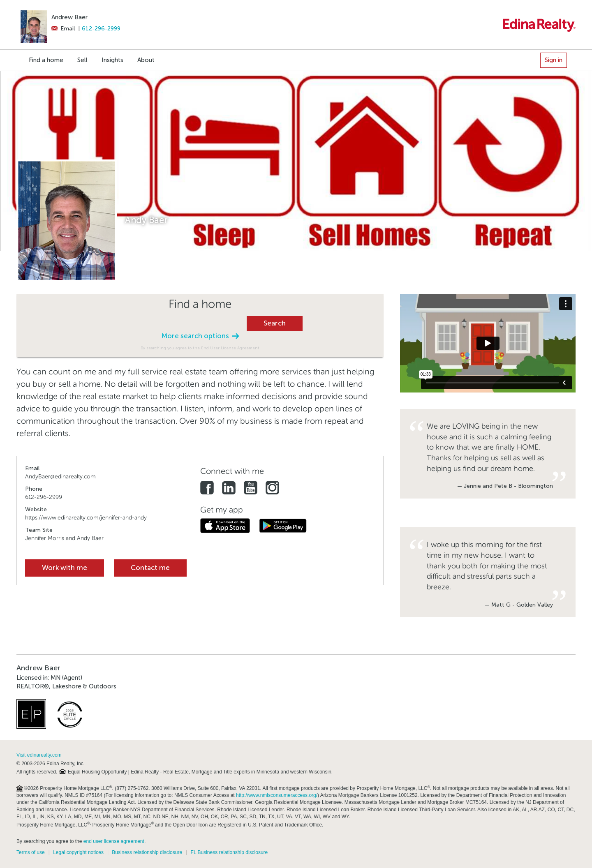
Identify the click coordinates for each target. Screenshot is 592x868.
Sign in (554, 60)
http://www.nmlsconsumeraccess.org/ (277, 795)
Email (63, 29)
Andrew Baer (69, 17)
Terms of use (31, 852)
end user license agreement (114, 841)
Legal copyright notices (78, 852)
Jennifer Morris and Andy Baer (64, 538)
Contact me (150, 568)
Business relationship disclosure (147, 852)
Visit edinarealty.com (39, 755)
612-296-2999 (101, 29)
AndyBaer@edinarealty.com (60, 477)
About (146, 60)
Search (275, 323)
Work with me (65, 568)
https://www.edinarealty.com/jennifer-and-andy (86, 518)
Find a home (46, 60)
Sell (82, 60)
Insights (112, 60)
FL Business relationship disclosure (229, 852)
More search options (200, 336)
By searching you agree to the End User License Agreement (200, 348)
